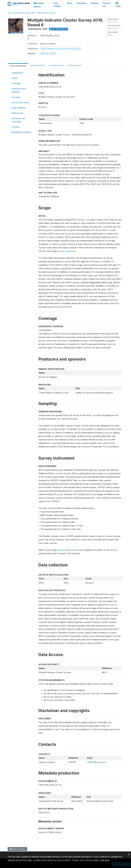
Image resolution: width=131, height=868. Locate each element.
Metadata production (21, 132)
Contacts (16, 127)
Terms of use (106, 5)
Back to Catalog (17, 849)
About (70, 3)
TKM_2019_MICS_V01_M (46, 13)
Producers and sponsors (19, 90)
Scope (15, 78)
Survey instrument (20, 102)
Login (118, 5)
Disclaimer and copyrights (18, 120)
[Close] (129, 854)
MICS (33, 13)
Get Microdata (59, 29)
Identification (17, 73)
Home (10, 13)
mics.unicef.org (68, 251)
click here (105, 860)
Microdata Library (39, 5)
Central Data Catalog (22, 13)
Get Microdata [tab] (75, 65)
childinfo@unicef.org (97, 762)
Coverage (16, 83)
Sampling (16, 97)
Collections (81, 3)
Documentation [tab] (56, 66)
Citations (94, 3)
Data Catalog (57, 5)
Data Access (17, 113)
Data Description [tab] (38, 66)
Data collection (19, 108)
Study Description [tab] (18, 66)
